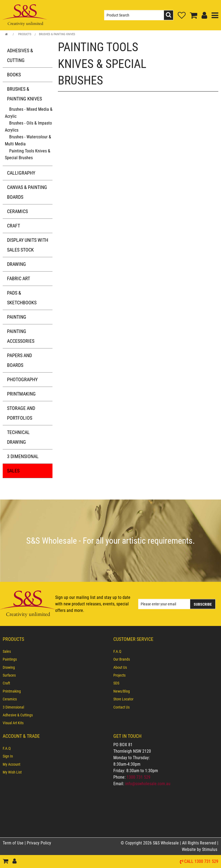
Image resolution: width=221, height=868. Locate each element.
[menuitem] (55, 651)
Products (25, 34)
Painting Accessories (21, 336)
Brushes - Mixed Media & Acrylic (29, 113)
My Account (11, 764)
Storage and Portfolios (21, 413)
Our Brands (122, 659)
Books (14, 75)
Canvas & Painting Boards (27, 192)
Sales (13, 471)
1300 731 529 (138, 777)
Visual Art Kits (13, 723)
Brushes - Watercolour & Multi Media (28, 140)
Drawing (17, 264)
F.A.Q (117, 651)
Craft (14, 226)
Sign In (8, 756)
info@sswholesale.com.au (148, 784)
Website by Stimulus (200, 849)
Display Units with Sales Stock (28, 245)
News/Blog (122, 691)
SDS (116, 683)
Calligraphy (21, 173)
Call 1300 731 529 (201, 862)
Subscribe (203, 604)
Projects (119, 675)
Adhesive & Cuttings (18, 715)
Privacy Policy (39, 843)
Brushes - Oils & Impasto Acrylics (28, 127)
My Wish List (12, 772)
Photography (22, 379)
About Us (120, 667)
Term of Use (14, 843)
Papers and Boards (19, 360)
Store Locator (123, 699)
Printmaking (21, 394)
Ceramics (17, 211)
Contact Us (121, 707)
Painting (17, 317)
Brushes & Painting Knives (57, 34)
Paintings (10, 659)
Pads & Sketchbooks (22, 298)
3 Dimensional (23, 456)
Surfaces (9, 675)
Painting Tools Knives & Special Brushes (28, 154)
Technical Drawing (18, 437)
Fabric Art (19, 278)
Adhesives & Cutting (20, 55)
